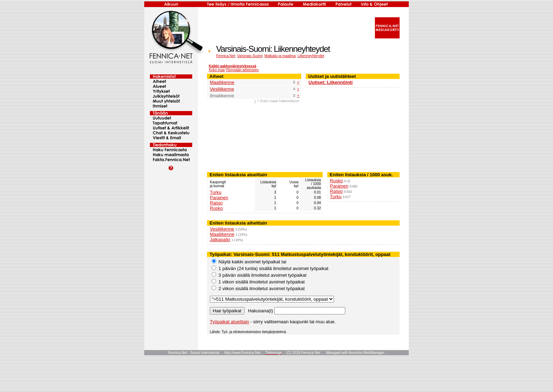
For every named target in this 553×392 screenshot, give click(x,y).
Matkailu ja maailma (280, 56)
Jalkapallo (220, 240)
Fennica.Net (226, 56)
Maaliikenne (222, 82)
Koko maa (217, 70)
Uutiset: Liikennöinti (331, 82)
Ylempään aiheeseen (242, 70)
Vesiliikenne (222, 89)
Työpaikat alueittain (229, 322)
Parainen (219, 198)
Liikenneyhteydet (311, 56)
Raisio (216, 203)
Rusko (216, 208)
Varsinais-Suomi (250, 56)
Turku (216, 192)
